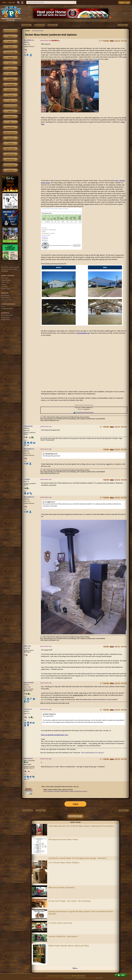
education (10, 117)
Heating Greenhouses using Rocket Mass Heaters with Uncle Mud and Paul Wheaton (81, 913)
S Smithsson (28, 709)
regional (10, 111)
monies (10, 63)
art (10, 101)
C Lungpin (27, 479)
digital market (10, 149)
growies (10, 36)
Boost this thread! (75, 816)
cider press (10, 138)
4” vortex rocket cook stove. (60, 923)
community (10, 85)
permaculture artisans (10, 106)
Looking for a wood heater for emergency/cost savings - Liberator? (78, 858)
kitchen (10, 68)
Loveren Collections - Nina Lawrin (63, 936)
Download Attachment (85, 412)
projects (10, 144)
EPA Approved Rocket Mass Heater (63, 839)
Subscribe (12, 3)
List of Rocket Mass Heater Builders (64, 863)
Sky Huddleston (29, 40)
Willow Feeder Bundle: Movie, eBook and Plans (69, 946)
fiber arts (10, 95)
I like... (25, 53)
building (10, 47)
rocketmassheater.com (83, 333)
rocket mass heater (64, 202)
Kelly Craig (27, 646)
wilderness (10, 90)
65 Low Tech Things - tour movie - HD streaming (69, 901)
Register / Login (124, 3)
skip (10, 122)
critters (10, 42)
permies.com (10, 154)
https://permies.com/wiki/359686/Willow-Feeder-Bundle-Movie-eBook (65, 791)
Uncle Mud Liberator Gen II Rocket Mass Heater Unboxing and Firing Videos (81, 826)
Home (4, 2)
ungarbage (10, 79)
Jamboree (63, 48)
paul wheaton (28, 758)
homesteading (10, 52)
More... (75, 968)
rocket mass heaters (38, 31)
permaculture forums (10, 31)
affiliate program (49, 978)
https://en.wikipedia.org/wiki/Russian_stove (55, 735)
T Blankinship (28, 426)
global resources (10, 133)
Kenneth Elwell (29, 683)
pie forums (10, 160)
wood (77, 654)
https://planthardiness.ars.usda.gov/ (93, 753)
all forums (10, 170)
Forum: (28, 31)
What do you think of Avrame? (62, 888)
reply (75, 804)
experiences (10, 127)
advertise (40, 978)
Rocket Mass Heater (54, 48)
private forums (10, 165)
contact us (33, 978)
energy (10, 58)
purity (10, 74)
